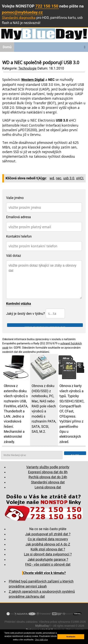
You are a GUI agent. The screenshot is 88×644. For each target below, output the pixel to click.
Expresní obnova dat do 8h (48, 472)
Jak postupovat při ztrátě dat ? (48, 534)
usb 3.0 (69, 178)
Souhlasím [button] (71, 637)
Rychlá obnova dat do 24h (48, 477)
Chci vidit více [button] (41, 640)
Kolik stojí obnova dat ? (48, 549)
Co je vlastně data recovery (48, 539)
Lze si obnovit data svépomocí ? (48, 554)
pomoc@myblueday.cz (22, 12)
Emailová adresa (18, 217)
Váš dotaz (14, 256)
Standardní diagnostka (19, 18)
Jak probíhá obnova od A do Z (48, 544)
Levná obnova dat (48, 487)
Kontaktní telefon (19, 236)
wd (52, 178)
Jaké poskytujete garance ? (48, 559)
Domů (7, 47)
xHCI (80, 178)
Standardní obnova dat (48, 482)
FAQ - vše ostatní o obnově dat (48, 564)
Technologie (27, 68)
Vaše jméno (15, 198)
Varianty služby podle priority (48, 467)
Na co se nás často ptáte (48, 529)
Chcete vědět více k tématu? (44, 573)
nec (59, 178)
